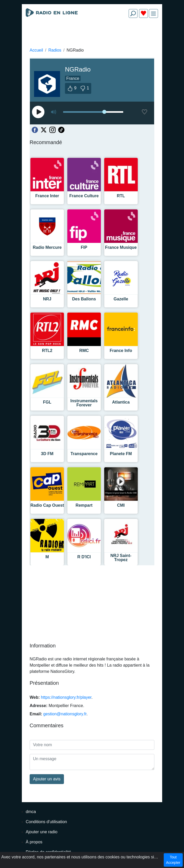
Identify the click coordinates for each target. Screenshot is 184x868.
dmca (31, 812)
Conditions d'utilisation (46, 822)
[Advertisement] (92, 34)
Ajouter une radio (42, 832)
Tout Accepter (173, 860)
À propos (34, 842)
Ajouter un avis (47, 779)
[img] (153, 14)
